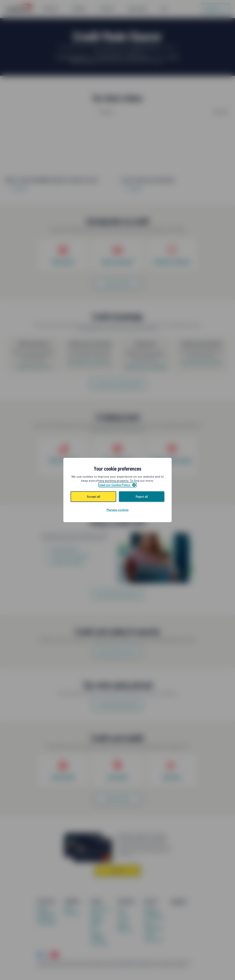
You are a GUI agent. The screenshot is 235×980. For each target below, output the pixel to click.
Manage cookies (117, 510)
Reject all (142, 496)
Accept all (93, 496)
